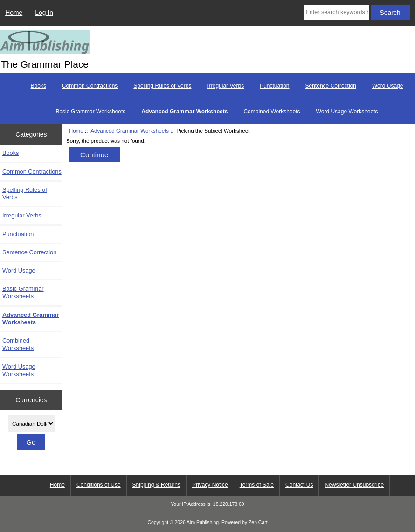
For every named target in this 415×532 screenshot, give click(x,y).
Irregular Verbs (225, 86)
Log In (44, 13)
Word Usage (387, 86)
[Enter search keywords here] (336, 12)
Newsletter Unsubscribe (354, 485)
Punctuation (274, 86)
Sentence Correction (331, 86)
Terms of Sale (257, 485)
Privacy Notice (210, 485)
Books (38, 86)
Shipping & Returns (156, 485)
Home (14, 13)
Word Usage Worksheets (347, 112)
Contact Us (299, 485)
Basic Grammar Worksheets (90, 112)
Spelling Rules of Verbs (162, 86)
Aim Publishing (203, 522)
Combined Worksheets (272, 112)
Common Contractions (90, 86)
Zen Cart (258, 522)
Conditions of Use (99, 485)
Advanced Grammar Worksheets (130, 130)
